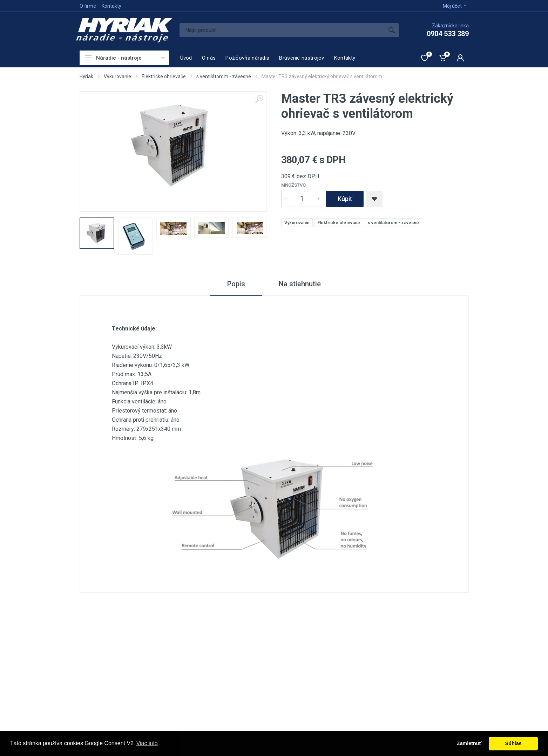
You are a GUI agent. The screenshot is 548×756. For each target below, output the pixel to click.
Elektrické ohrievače (164, 76)
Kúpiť (345, 199)
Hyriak (86, 76)
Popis (236, 284)
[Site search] (282, 30)
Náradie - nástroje (125, 58)
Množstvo (293, 185)
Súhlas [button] (513, 743)
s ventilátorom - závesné (224, 76)
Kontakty (111, 6)
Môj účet (455, 6)
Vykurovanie (117, 76)
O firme (88, 6)
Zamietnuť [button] (469, 743)
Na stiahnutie (300, 284)
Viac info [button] (147, 743)
